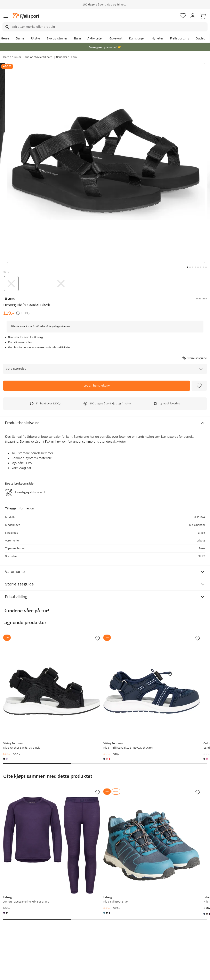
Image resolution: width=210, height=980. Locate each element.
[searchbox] (109, 27)
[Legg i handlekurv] (97, 386)
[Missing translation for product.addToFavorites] (199, 386)
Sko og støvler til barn (39, 57)
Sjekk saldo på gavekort (14, 917)
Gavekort (116, 39)
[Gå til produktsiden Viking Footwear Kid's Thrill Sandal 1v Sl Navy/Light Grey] (101, 674)
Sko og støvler (57, 39)
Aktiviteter (95, 39)
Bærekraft (97, 934)
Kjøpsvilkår (112, 973)
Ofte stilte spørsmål (19, 908)
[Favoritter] (183, 16)
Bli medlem (192, 873)
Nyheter (157, 39)
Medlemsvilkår (100, 921)
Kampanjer (137, 39)
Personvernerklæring (90, 973)
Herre (5, 39)
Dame (20, 39)
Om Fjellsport (99, 908)
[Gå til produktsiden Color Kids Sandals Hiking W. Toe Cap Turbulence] (167, 674)
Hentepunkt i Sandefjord (14, 942)
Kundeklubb (98, 915)
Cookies (127, 973)
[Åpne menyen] (6, 16)
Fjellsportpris (180, 39)
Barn (77, 39)
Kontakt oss (13, 951)
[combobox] (105, 27)
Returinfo (11, 926)
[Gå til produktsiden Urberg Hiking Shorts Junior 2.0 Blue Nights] (167, 794)
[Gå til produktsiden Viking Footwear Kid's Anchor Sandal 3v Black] (35, 674)
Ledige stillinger (101, 928)
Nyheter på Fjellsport (62, 915)
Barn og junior (12, 57)
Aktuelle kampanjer (61, 908)
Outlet (200, 39)
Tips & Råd (12, 933)
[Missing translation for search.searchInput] (7, 27)
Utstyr (36, 39)
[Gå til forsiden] (26, 16)
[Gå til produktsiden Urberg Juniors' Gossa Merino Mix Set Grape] (35, 794)
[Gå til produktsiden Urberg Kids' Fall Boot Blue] (101, 794)
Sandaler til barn (66, 57)
